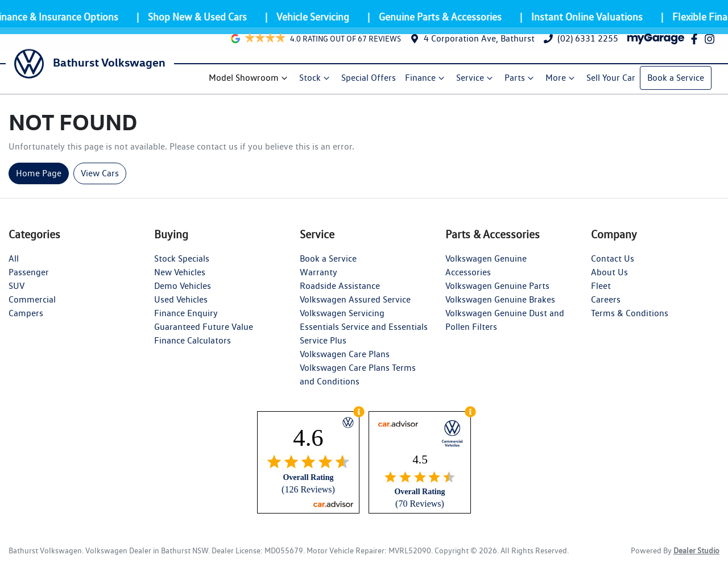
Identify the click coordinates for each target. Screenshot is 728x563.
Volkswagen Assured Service (355, 301)
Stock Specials (182, 260)
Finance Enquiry (186, 315)
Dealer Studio (696, 552)
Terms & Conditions (630, 315)
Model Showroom (250, 79)
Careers (606, 301)
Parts (521, 79)
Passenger (29, 274)
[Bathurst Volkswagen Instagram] (712, 45)
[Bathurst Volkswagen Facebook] (696, 45)
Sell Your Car (611, 79)
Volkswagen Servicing (342, 315)
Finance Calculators (193, 342)
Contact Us (613, 260)
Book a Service (676, 79)
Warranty (318, 274)
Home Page (39, 175)
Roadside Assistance (340, 287)
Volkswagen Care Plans (345, 356)
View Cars (100, 175)
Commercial (32, 301)
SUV (16, 287)
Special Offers (369, 79)
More (562, 79)
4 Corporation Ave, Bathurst (479, 45)
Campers (26, 315)
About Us (609, 274)
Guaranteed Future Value (204, 328)
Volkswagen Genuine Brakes (500, 301)
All (14, 260)
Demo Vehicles (183, 287)
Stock (316, 79)
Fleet (601, 287)
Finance (427, 79)
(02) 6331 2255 (588, 45)
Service (476, 79)
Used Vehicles (181, 301)
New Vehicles (180, 274)
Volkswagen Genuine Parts (497, 287)
